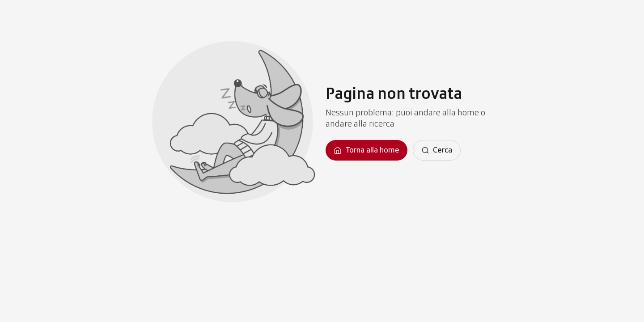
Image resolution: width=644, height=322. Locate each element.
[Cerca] (437, 150)
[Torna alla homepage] (366, 150)
